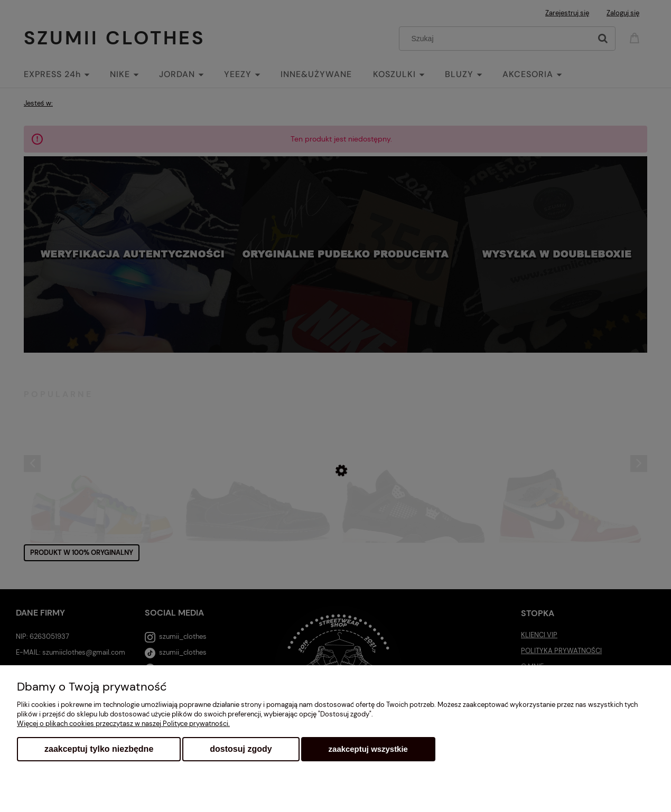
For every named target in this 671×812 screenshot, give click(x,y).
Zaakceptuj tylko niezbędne (99, 749)
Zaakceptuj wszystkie (368, 749)
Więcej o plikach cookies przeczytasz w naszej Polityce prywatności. (123, 724)
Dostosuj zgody (241, 749)
